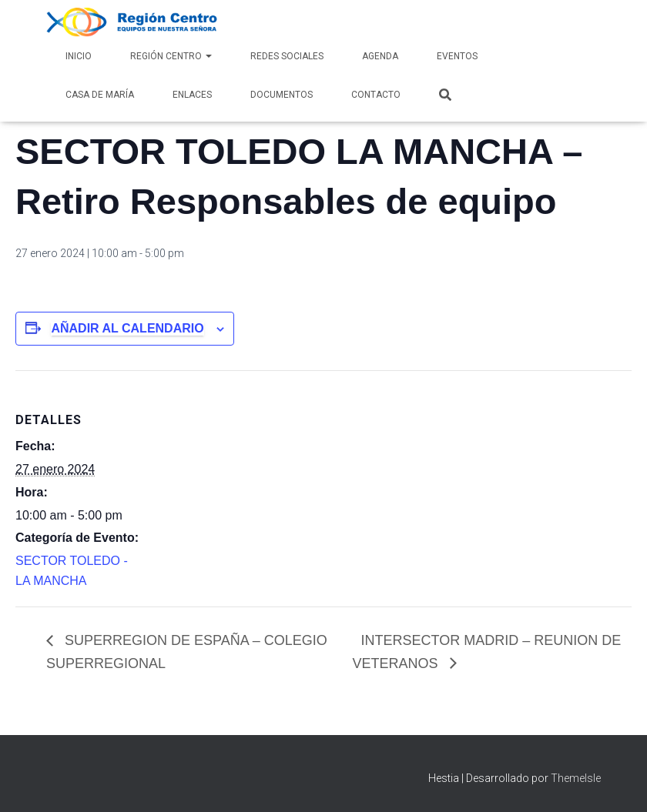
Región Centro (171, 56)
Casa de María (100, 95)
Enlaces (192, 95)
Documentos (282, 95)
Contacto (376, 95)
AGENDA (380, 56)
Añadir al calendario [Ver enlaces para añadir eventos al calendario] (127, 328)
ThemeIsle (576, 778)
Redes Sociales (287, 56)
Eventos (457, 56)
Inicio (79, 56)
